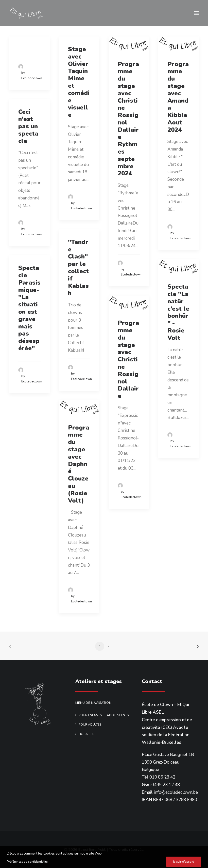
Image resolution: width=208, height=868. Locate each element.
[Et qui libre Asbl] (26, 13)
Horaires (86, 734)
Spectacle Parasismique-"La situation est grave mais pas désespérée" (29, 308)
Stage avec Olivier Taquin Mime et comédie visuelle (79, 82)
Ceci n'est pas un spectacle (28, 126)
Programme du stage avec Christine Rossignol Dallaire (128, 359)
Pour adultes (90, 725)
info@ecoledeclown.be (176, 792)
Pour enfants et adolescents (104, 715)
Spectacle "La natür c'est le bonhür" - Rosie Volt (178, 312)
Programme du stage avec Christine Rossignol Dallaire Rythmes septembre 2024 (128, 119)
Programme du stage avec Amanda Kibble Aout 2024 (178, 97)
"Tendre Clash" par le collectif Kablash (78, 268)
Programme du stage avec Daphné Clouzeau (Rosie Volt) (79, 464)
